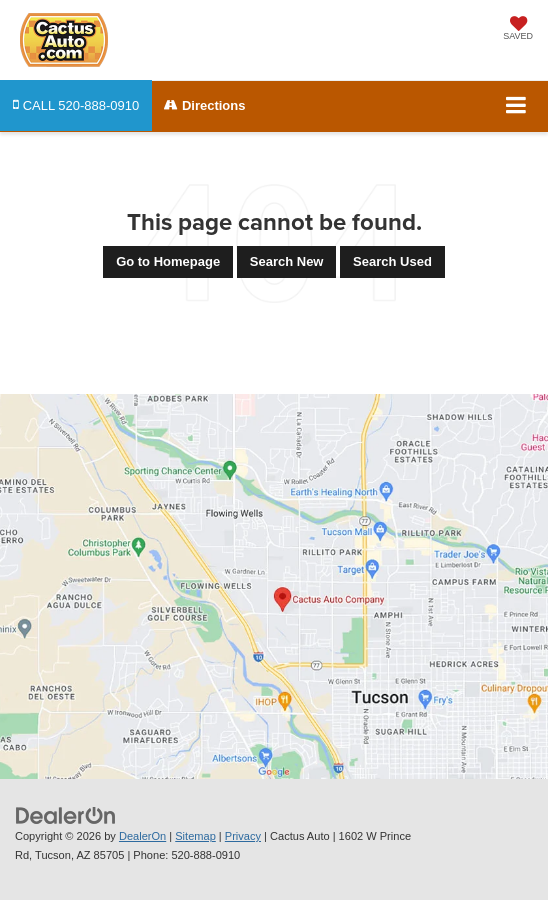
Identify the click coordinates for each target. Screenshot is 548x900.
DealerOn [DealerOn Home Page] (142, 836)
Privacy (243, 836)
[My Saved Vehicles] (518, 30)
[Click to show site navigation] (516, 106)
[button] (76, 105)
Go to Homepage (168, 261)
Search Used (392, 261)
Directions (204, 105)
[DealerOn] (66, 815)
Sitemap (195, 836)
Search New (287, 261)
